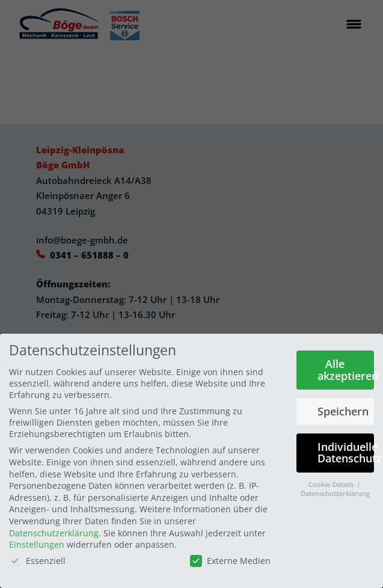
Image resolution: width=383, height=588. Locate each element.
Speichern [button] (343, 411)
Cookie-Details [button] (332, 485)
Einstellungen (37, 544)
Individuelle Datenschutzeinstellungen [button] (346, 453)
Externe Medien (230, 561)
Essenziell (37, 561)
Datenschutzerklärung (54, 532)
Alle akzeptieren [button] (346, 370)
